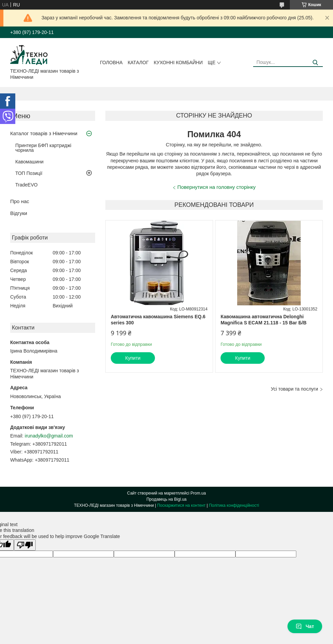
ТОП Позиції (29, 173)
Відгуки (19, 213)
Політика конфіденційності (234, 505)
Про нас (20, 201)
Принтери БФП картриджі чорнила (43, 148)
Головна (111, 62)
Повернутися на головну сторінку (216, 187)
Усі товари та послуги (294, 389)
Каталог (138, 62)
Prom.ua (198, 493)
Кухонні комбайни (178, 62)
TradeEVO (27, 185)
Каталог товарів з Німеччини (44, 133)
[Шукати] (315, 63)
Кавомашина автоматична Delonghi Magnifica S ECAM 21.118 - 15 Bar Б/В (264, 320)
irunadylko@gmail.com (49, 436)
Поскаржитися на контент (181, 505)
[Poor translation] (25, 545)
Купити (133, 358)
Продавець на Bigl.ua (166, 499)
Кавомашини (29, 162)
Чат (305, 626)
